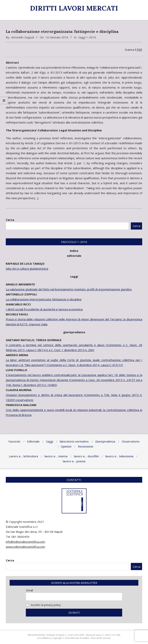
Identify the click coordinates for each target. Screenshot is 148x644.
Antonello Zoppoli (23, 37)
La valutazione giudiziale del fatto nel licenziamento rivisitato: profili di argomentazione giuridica (69, 289)
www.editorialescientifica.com (25, 547)
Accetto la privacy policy (43, 605)
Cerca (10, 220)
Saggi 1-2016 (87, 37)
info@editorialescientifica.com (25, 542)
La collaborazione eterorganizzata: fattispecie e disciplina (44, 299)
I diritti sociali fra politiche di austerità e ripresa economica (44, 309)
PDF (139, 50)
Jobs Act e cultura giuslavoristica (27, 269)
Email (30, 590)
